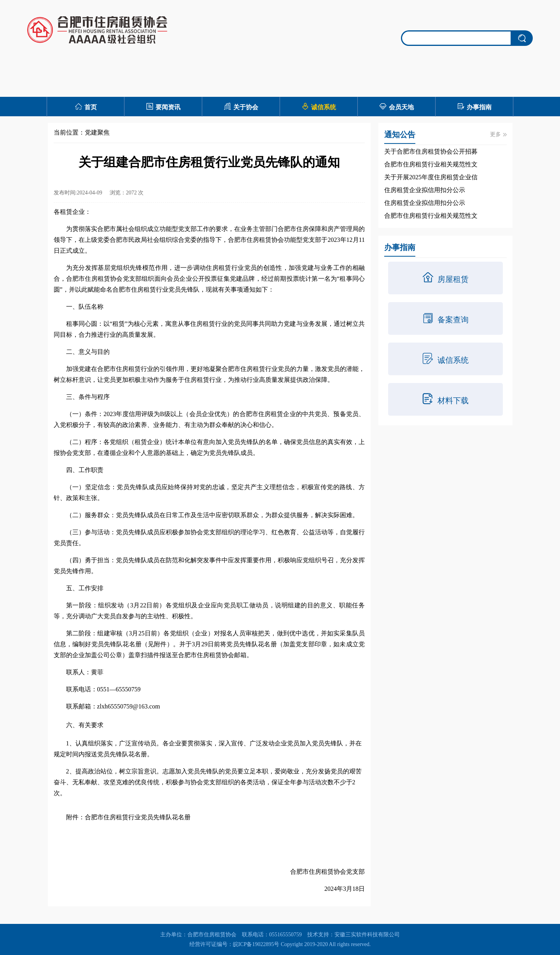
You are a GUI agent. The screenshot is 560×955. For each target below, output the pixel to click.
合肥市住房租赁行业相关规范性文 (431, 164)
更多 (498, 134)
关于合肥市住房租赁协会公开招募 (431, 151)
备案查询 (445, 318)
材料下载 (445, 399)
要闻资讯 (163, 106)
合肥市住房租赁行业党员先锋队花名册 (138, 817)
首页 (86, 106)
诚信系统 (319, 106)
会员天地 (396, 106)
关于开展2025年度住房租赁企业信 (431, 177)
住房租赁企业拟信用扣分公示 (425, 190)
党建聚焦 (97, 132)
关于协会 (241, 106)
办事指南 (474, 106)
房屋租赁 (445, 278)
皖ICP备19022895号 (256, 944)
